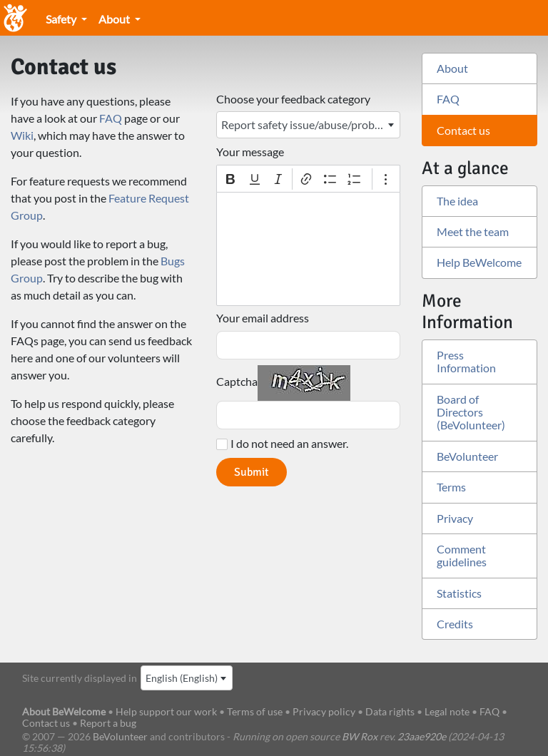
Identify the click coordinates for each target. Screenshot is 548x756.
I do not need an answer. (289, 443)
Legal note (447, 711)
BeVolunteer (467, 456)
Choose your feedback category (293, 99)
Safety (62, 19)
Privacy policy (324, 711)
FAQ (111, 118)
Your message (250, 152)
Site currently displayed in (80, 678)
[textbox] (308, 249)
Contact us (463, 130)
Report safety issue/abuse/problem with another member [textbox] (310, 124)
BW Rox (360, 736)
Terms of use (255, 711)
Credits (455, 624)
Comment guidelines (462, 555)
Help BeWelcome (479, 262)
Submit (252, 472)
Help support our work (167, 711)
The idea (457, 201)
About (115, 19)
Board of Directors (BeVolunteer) (471, 412)
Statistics (459, 593)
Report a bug (108, 723)
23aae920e (422, 736)
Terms (451, 487)
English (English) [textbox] (182, 678)
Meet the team (473, 231)
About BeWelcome (64, 711)
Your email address (263, 318)
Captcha (237, 382)
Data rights (390, 711)
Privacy (455, 518)
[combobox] (308, 125)
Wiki (22, 135)
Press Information (466, 361)
